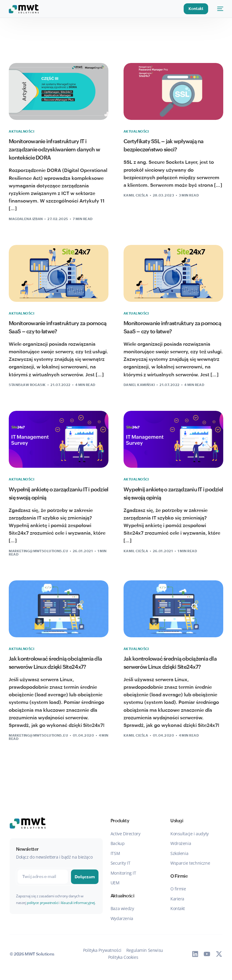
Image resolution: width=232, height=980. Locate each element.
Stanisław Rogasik (27, 385)
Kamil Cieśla (136, 195)
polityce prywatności (43, 903)
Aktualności (21, 132)
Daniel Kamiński (139, 385)
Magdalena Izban (26, 219)
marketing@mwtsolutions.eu (38, 551)
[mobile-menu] (219, 9)
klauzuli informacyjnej (78, 903)
